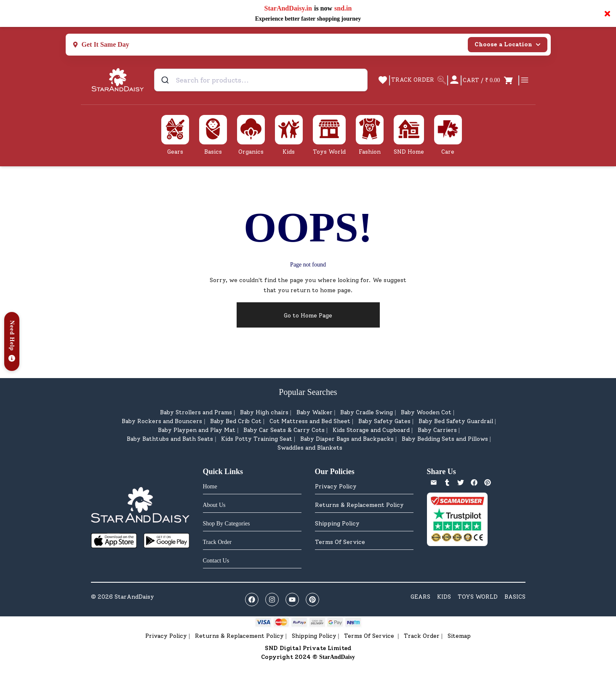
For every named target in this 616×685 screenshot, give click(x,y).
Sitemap (459, 636)
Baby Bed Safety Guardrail (456, 421)
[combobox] (261, 80)
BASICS (515, 597)
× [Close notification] (607, 13)
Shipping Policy (337, 524)
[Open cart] (490, 80)
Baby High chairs (264, 412)
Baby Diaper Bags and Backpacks (347, 439)
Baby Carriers (437, 430)
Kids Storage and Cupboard (371, 430)
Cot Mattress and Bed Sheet (310, 421)
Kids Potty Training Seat (257, 439)
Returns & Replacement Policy (359, 505)
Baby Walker (315, 412)
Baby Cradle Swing (367, 412)
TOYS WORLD (478, 597)
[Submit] (166, 80)
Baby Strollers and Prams (196, 412)
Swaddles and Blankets (310, 448)
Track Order (422, 636)
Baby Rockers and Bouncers (162, 421)
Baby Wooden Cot (426, 412)
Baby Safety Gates (384, 421)
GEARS (420, 597)
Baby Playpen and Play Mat (197, 430)
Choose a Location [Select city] (508, 44)
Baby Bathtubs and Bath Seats (170, 439)
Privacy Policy (336, 486)
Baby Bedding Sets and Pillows (445, 439)
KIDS (444, 597)
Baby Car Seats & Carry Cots (284, 430)
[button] (12, 341)
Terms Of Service (340, 542)
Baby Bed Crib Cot (236, 421)
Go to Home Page (308, 316)
